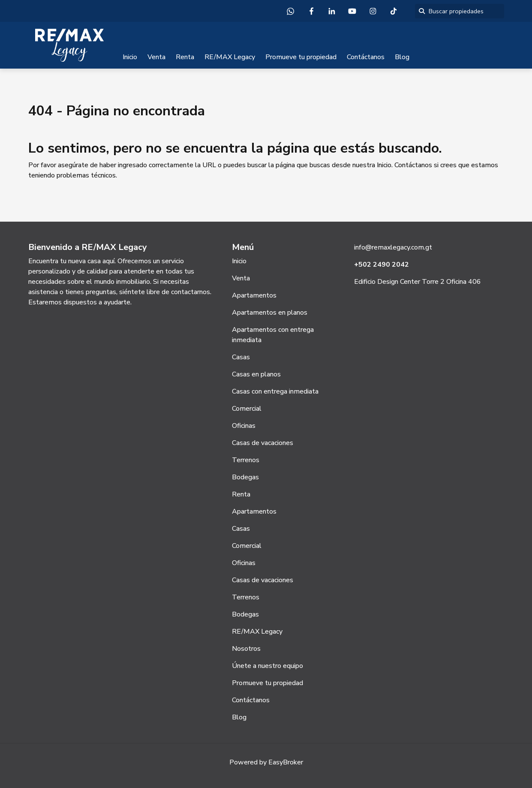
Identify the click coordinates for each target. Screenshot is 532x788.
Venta (156, 57)
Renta (185, 57)
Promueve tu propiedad (301, 57)
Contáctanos (366, 57)
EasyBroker (286, 762)
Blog (402, 57)
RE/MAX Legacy (230, 57)
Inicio (130, 57)
